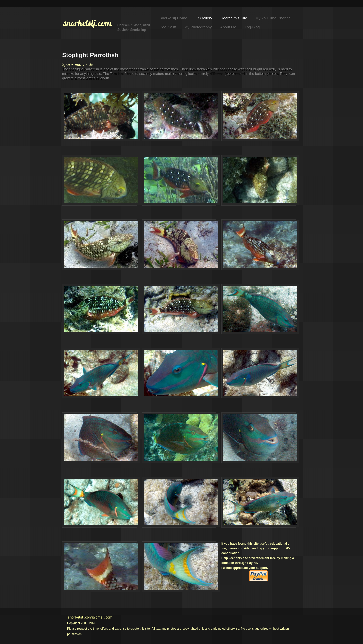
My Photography (198, 27)
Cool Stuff (168, 27)
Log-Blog (252, 27)
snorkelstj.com (87, 23)
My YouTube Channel (273, 18)
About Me (228, 27)
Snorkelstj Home (173, 18)
